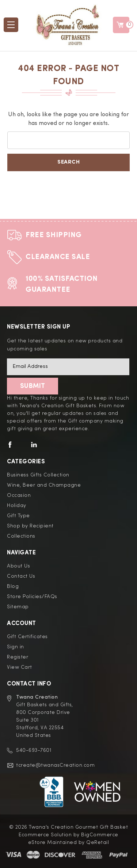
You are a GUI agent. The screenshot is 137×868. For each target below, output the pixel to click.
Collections (21, 536)
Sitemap (18, 607)
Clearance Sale (58, 257)
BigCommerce (100, 835)
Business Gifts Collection (38, 475)
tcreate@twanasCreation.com (55, 765)
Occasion (19, 495)
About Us (18, 566)
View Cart (20, 667)
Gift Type (18, 516)
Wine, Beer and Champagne (44, 485)
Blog (13, 586)
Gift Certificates (27, 637)
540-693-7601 (34, 750)
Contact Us (21, 576)
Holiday (17, 506)
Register (18, 657)
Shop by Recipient (30, 526)
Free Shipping (54, 235)
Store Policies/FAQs (32, 597)
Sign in (16, 647)
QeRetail (98, 843)
